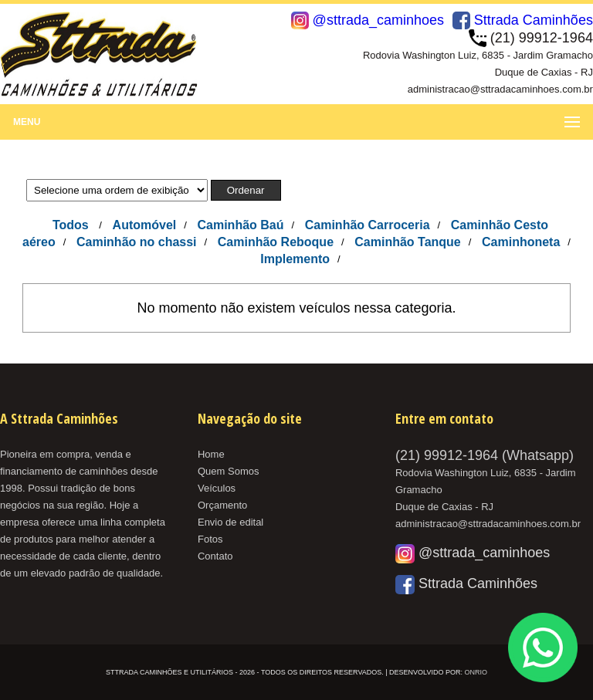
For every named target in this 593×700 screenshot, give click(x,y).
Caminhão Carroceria (368, 225)
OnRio (476, 672)
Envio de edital (230, 522)
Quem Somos (228, 471)
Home (211, 454)
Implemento (295, 259)
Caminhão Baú (240, 225)
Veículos (217, 488)
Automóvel (145, 225)
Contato (215, 556)
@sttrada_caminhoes (368, 20)
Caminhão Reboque (276, 242)
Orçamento (222, 505)
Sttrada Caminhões (523, 20)
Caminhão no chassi (137, 242)
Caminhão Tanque (408, 242)
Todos (71, 225)
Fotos (210, 539)
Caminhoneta (521, 242)
